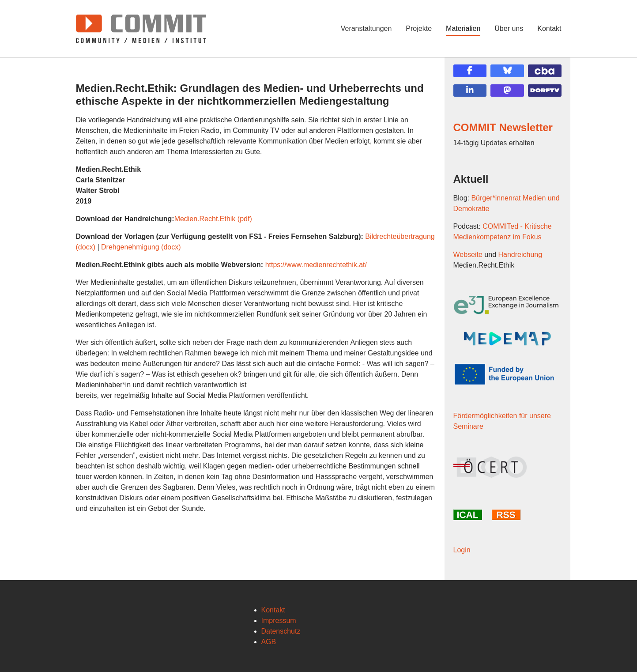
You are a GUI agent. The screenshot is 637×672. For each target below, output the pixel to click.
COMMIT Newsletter (503, 127)
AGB (269, 642)
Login (462, 550)
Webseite (468, 255)
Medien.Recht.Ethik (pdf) (213, 219)
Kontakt (273, 610)
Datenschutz (281, 631)
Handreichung (520, 255)
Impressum (279, 621)
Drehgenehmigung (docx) (141, 247)
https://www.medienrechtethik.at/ (316, 265)
